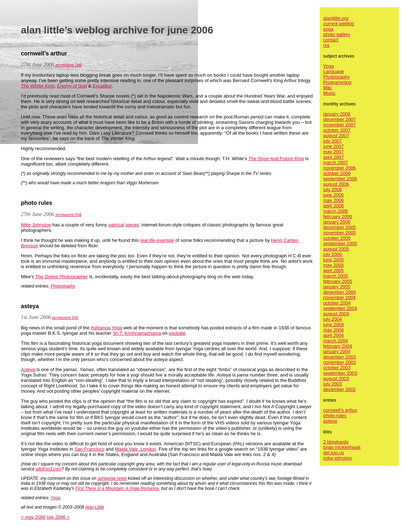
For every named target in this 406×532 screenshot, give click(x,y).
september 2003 (340, 373)
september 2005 (340, 244)
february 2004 (338, 346)
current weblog (339, 24)
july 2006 (333, 190)
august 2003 (336, 378)
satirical (116, 225)
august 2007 (336, 136)
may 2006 (333, 200)
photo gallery (337, 34)
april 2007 (333, 157)
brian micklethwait (342, 447)
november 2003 (339, 362)
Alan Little (95, 507)
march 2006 (336, 211)
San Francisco (89, 449)
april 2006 (333, 206)
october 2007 (337, 130)
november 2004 (339, 297)
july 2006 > (58, 517)
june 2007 (333, 146)
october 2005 (337, 238)
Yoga (117, 328)
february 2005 (338, 281)
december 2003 (339, 357)
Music (329, 93)
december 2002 (339, 389)
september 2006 (340, 179)
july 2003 (333, 384)
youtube (177, 333)
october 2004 (337, 303)
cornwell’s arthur (340, 410)
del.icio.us (334, 453)
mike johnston (338, 458)
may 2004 (333, 330)
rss (326, 45)
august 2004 (336, 314)
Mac (328, 88)
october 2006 (337, 173)
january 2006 (337, 222)
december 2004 (339, 292)
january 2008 (337, 114)
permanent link (68, 65)
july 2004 (333, 319)
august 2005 (336, 249)
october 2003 (337, 368)
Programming (337, 82)
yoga (328, 29)
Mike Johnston (36, 225)
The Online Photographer (62, 277)
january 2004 (337, 351)
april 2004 (333, 335)
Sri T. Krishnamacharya (137, 333)
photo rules (335, 416)
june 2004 (333, 324)
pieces (132, 225)
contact (331, 40)
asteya (330, 421)
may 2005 (333, 265)
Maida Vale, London (136, 449)
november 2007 (339, 125)
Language (334, 71)
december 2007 (339, 119)
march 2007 (336, 163)
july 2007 (333, 141)
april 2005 (333, 270)
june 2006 (333, 195)
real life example (157, 240)
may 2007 (333, 152)
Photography (63, 286)
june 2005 (333, 260)
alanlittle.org (336, 18)
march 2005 (336, 276)
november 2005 (339, 233)
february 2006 (338, 217)
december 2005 (339, 227)
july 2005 (333, 254)
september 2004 (340, 308)
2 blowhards (336, 442)
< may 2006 (33, 517)
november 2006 (339, 168)
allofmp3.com (48, 469)
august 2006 (336, 184)
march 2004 (336, 341)
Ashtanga (101, 328)
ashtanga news (112, 478)
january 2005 (337, 287)
